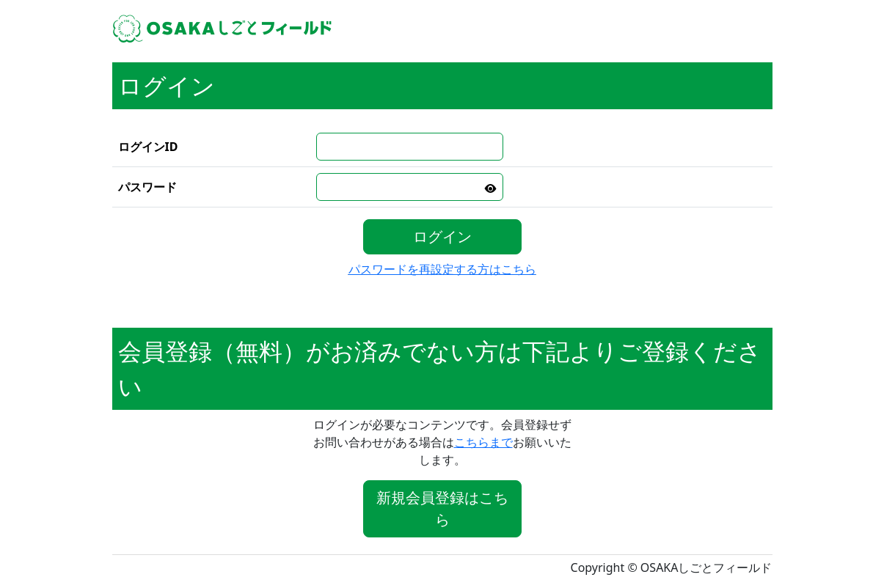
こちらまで (483, 442)
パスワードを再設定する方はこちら (442, 269)
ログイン (442, 236)
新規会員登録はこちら (442, 508)
